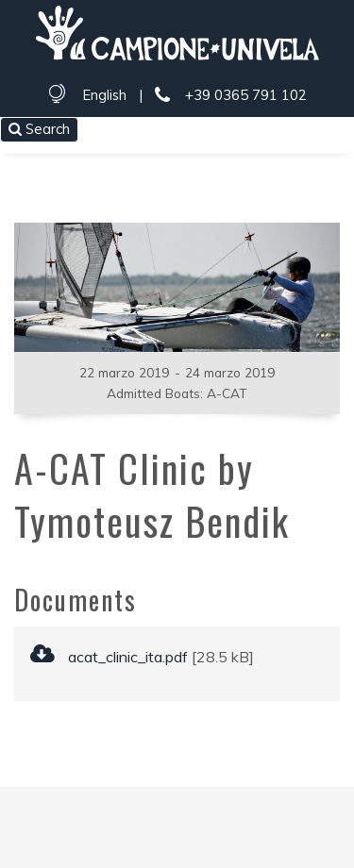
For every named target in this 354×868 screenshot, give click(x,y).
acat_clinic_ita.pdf (109, 657)
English (104, 95)
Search (39, 129)
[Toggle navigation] (327, 131)
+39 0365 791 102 (230, 96)
